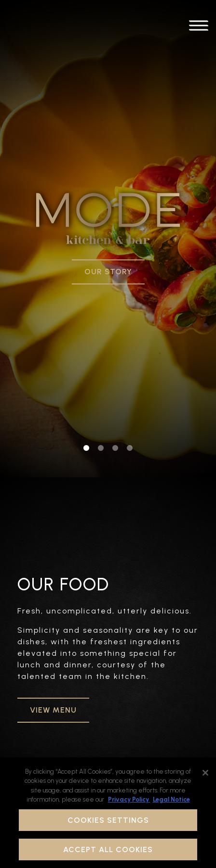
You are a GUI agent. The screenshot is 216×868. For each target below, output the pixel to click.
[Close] (205, 773)
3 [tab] (115, 408)
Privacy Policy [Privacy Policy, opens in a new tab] (129, 799)
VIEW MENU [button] (53, 670)
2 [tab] (101, 408)
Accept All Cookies (108, 849)
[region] (108, 813)
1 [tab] (86, 408)
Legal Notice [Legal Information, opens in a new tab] (171, 799)
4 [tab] (130, 408)
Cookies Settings (108, 820)
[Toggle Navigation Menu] (199, 27)
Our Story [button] (108, 251)
